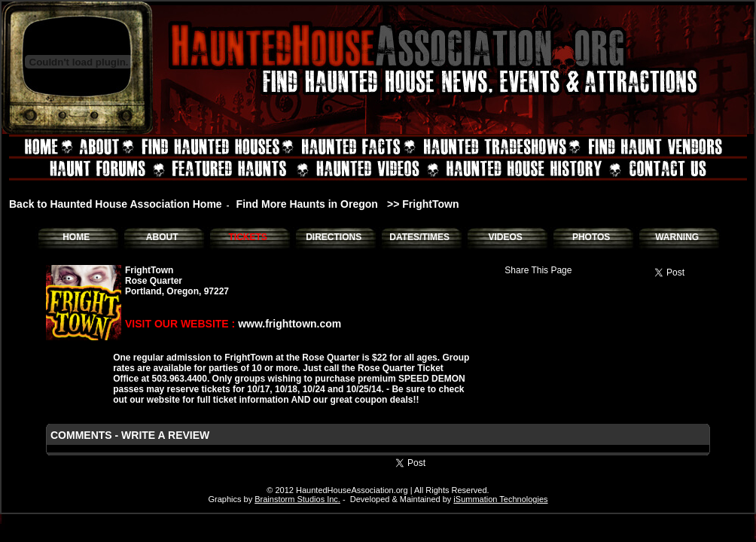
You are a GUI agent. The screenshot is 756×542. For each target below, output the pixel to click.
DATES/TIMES (419, 237)
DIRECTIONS (334, 237)
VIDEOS (505, 237)
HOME (76, 237)
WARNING (677, 237)
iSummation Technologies (500, 499)
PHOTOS (591, 237)
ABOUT (162, 237)
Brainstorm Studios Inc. (297, 499)
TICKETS (247, 237)
